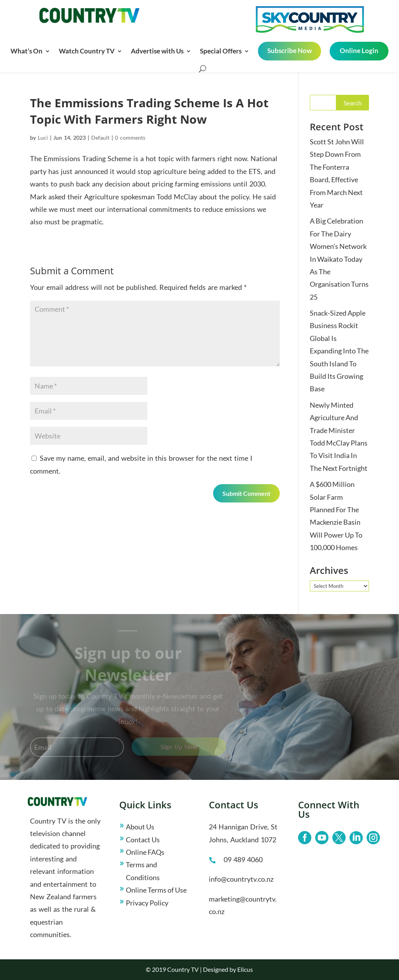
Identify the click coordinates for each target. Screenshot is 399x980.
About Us (140, 827)
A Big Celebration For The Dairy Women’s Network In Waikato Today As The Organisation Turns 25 (339, 259)
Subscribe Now (290, 51)
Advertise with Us (157, 51)
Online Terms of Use (156, 890)
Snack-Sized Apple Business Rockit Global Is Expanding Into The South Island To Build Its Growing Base (339, 351)
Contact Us (143, 840)
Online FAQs (145, 852)
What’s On (26, 51)
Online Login (359, 51)
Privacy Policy (147, 903)
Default (100, 138)
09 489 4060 (243, 859)
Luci (43, 138)
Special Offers (221, 51)
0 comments (130, 138)
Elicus (245, 969)
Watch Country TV (87, 51)
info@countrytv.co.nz (241, 879)
